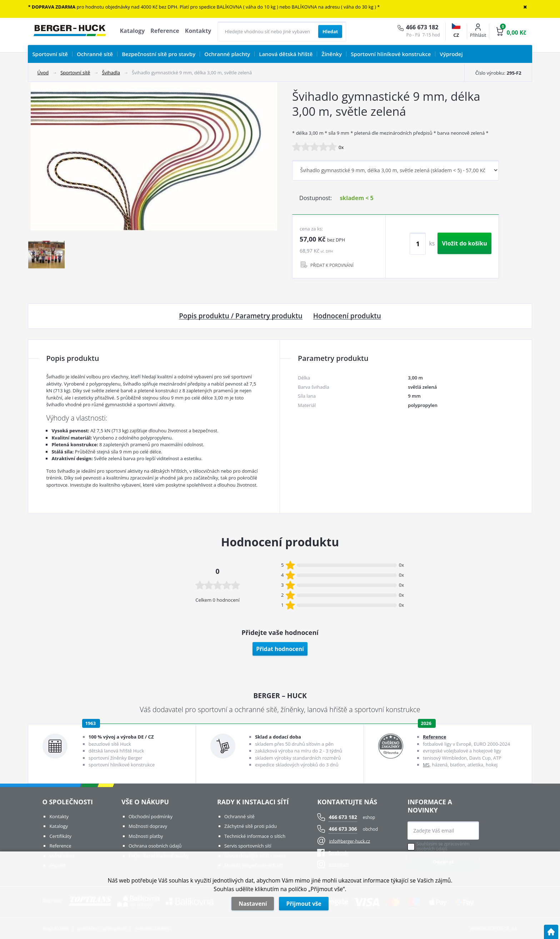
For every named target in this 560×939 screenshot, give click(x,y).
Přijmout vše (304, 904)
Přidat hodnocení (280, 649)
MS (426, 765)
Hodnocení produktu (347, 316)
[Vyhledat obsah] (330, 31)
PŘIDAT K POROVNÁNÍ (332, 265)
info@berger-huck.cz (349, 841)
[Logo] (70, 31)
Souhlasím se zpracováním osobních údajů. (443, 846)
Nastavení (253, 904)
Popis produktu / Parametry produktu (241, 316)
